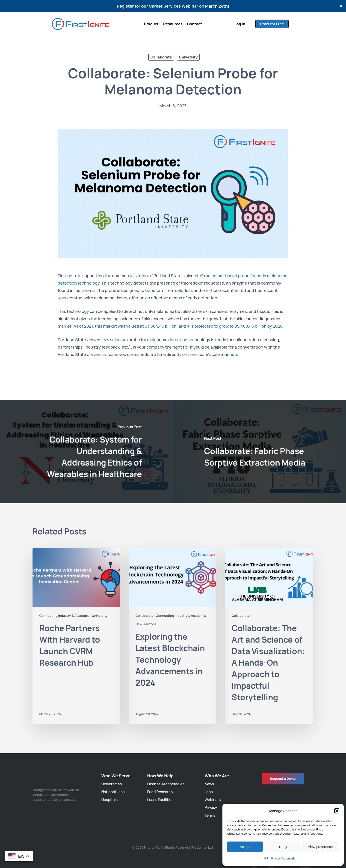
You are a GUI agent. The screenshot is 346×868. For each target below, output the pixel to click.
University (188, 57)
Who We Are (217, 776)
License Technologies (166, 784)
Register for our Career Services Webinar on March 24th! (173, 6)
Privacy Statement (283, 858)
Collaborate (161, 57)
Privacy (211, 807)
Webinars (213, 800)
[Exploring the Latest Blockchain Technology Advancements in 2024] (173, 636)
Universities (111, 784)
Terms (210, 815)
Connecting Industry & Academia (65, 616)
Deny (283, 847)
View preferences (321, 847)
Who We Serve (116, 776)
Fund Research (160, 792)
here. (234, 354)
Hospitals (109, 800)
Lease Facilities (160, 800)
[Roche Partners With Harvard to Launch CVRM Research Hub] (76, 636)
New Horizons (146, 624)
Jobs (208, 792)
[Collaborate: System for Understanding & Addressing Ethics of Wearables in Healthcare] (87, 452)
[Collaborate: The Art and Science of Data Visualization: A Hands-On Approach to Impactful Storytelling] (269, 636)
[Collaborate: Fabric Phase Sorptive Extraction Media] (260, 452)
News (209, 784)
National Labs (113, 792)
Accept (245, 847)
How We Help (160, 776)
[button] (337, 811)
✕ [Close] (341, 6)
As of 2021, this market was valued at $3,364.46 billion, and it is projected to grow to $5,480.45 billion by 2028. (178, 326)
